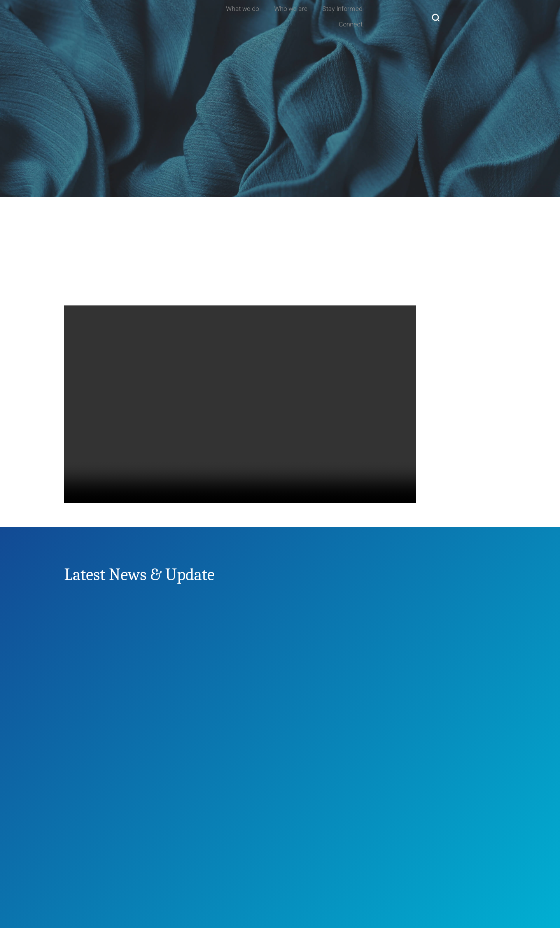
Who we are (344, 15)
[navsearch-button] (490, 16)
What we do (289, 15)
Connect (457, 15)
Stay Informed (403, 15)
